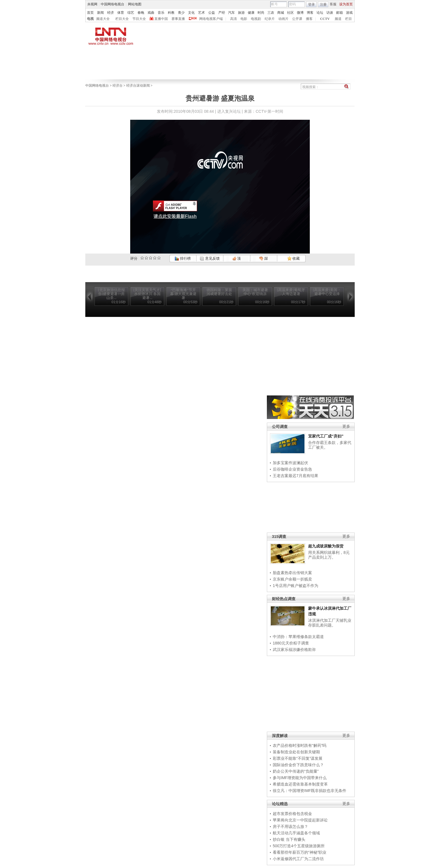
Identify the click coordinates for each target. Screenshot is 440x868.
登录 (311, 4)
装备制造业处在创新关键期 (296, 752)
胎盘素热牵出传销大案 (292, 573)
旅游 (241, 13)
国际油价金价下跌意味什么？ (298, 765)
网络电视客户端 (211, 19)
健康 (251, 13)
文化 (191, 13)
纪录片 (270, 19)
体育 (121, 13)
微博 (300, 13)
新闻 (100, 13)
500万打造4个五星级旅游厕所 (299, 846)
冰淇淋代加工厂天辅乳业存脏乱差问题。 (330, 623)
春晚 (141, 13)
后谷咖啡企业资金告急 (292, 469)
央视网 (92, 4)
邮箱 (340, 13)
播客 (309, 19)
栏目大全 (122, 19)
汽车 (232, 13)
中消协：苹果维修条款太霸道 (298, 637)
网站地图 (135, 4)
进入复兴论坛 (229, 111)
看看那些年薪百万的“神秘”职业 (300, 852)
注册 (323, 4)
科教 (171, 13)
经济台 (118, 86)
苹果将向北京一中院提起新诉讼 (300, 820)
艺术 (201, 13)
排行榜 (183, 258)
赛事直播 (178, 19)
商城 (281, 13)
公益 (212, 13)
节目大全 (139, 19)
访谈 (330, 13)
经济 (111, 13)
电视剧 (256, 19)
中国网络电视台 (113, 4)
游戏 (349, 13)
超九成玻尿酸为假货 (326, 546)
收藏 (294, 258)
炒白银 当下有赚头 (289, 839)
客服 (333, 4)
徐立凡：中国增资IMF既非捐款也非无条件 (310, 791)
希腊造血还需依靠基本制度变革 (300, 784)
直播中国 (161, 19)
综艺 (131, 13)
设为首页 (346, 4)
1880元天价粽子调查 (291, 643)
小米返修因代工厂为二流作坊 (298, 859)
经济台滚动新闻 (138, 86)
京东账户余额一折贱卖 (292, 579)
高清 (233, 19)
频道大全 (103, 19)
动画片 (283, 19)
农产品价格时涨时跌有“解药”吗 (300, 745)
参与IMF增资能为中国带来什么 (300, 778)
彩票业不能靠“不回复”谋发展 (298, 758)
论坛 (320, 13)
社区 (290, 13)
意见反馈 (210, 258)
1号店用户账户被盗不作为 (295, 586)
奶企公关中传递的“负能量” (296, 771)
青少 (181, 13)
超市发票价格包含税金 (292, 814)
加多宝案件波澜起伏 (290, 463)
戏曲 (151, 13)
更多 (346, 426)
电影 (244, 19)
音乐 (161, 13)
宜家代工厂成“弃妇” (326, 436)
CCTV (325, 19)
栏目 (349, 19)
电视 (90, 19)
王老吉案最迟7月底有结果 (295, 476)
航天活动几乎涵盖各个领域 (296, 833)
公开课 (297, 19)
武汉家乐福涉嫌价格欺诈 (294, 650)
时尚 (261, 13)
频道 (338, 19)
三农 (271, 13)
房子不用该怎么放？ (290, 826)
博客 (310, 13)
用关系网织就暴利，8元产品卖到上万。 (329, 555)
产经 (222, 13)
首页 (90, 13)
